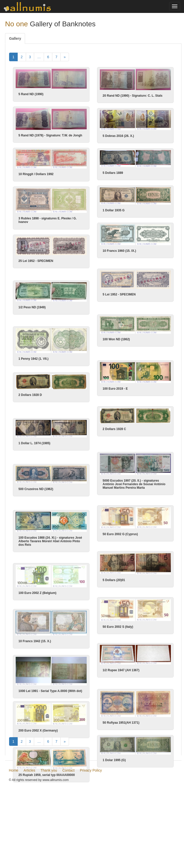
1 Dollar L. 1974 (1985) (35, 444)
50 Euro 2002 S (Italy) (118, 628)
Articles (29, 833)
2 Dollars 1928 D (30, 396)
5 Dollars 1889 (113, 173)
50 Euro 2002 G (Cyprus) (120, 535)
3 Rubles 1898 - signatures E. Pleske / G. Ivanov (48, 220)
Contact (68, 833)
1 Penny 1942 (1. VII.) (34, 359)
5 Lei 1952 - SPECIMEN (119, 295)
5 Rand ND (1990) (31, 94)
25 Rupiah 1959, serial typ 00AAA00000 (47, 777)
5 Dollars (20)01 (114, 582)
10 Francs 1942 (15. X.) (35, 643)
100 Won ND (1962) (116, 340)
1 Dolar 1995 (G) (114, 762)
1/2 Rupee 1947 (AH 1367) (121, 672)
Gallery (15, 38)
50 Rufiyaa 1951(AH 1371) (121, 724)
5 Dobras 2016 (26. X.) (118, 136)
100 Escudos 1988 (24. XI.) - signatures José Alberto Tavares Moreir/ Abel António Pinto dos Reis (50, 543)
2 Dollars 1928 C (114, 430)
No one (16, 24)
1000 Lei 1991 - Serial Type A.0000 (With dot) (50, 693)
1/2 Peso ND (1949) (32, 308)
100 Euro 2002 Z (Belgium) (37, 594)
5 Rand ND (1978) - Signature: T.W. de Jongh (50, 136)
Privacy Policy (91, 833)
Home (14, 833)
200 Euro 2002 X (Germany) (38, 732)
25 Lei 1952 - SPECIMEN (36, 261)
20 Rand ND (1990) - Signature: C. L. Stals (133, 96)
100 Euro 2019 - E (115, 389)
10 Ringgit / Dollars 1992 (36, 174)
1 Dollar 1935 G (113, 211)
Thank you (49, 833)
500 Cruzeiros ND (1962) (36, 490)
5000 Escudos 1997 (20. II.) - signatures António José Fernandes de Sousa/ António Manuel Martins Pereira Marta (134, 486)
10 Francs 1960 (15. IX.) (119, 251)
